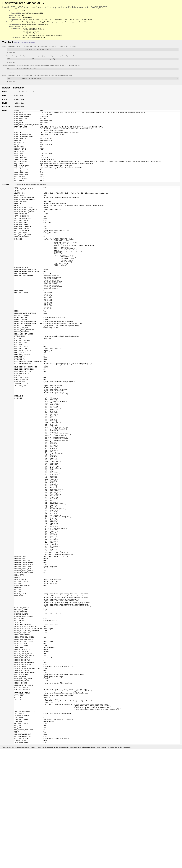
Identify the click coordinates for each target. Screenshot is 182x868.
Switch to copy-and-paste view (25, 44)
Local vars (12, 54)
